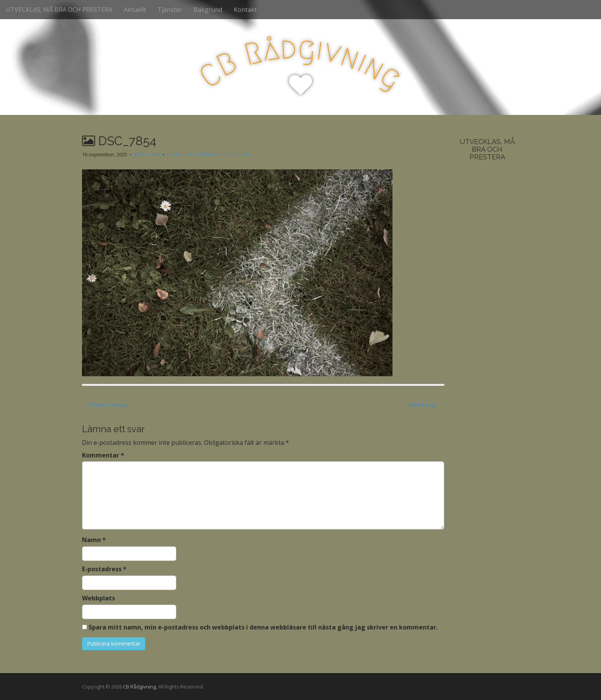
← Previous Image (105, 405)
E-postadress (104, 569)
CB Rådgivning (140, 687)
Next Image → (426, 405)
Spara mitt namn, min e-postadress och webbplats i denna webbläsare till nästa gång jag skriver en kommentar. (263, 627)
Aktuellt (135, 10)
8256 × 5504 (147, 154)
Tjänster (170, 10)
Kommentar (103, 455)
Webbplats (99, 598)
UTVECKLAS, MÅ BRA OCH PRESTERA (59, 10)
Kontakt (245, 10)
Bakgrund (208, 10)
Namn (94, 540)
